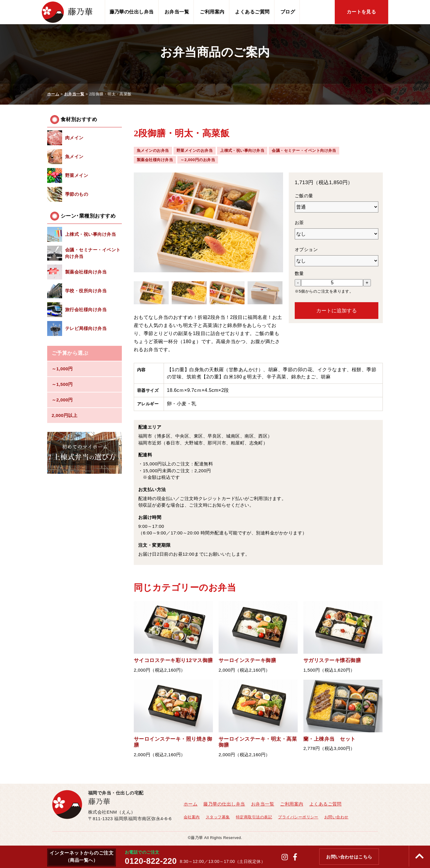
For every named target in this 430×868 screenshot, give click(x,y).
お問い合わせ (336, 817)
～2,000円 (62, 400)
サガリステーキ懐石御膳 (332, 660)
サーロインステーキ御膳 (247, 660)
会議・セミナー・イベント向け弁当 (304, 150)
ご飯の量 (304, 196)
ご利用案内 (212, 12)
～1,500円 (62, 384)
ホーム (191, 804)
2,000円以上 (64, 415)
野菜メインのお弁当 (195, 150)
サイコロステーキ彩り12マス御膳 (173, 660)
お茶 (299, 223)
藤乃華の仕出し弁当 (132, 12)
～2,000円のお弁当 (198, 160)
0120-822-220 (151, 861)
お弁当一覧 (177, 12)
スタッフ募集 (218, 817)
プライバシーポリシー (298, 817)
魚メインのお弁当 (153, 150)
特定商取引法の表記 (254, 817)
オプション (306, 249)
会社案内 (192, 817)
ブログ (288, 12)
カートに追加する (337, 311)
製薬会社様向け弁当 (155, 160)
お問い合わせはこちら (349, 857)
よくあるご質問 (252, 12)
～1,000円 (62, 369)
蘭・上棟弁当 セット (330, 739)
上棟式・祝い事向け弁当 (242, 150)
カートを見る (361, 12)
